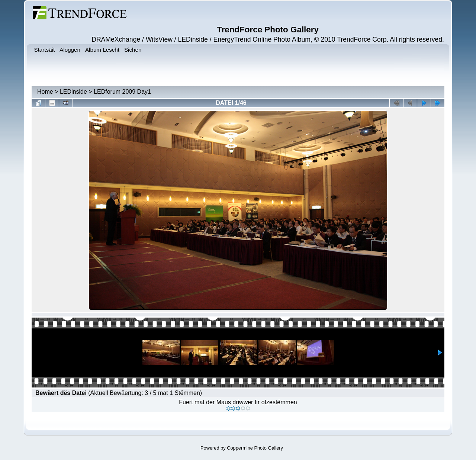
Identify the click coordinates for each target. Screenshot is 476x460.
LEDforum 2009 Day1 (122, 92)
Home (45, 92)
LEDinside (73, 92)
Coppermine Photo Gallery (255, 448)
